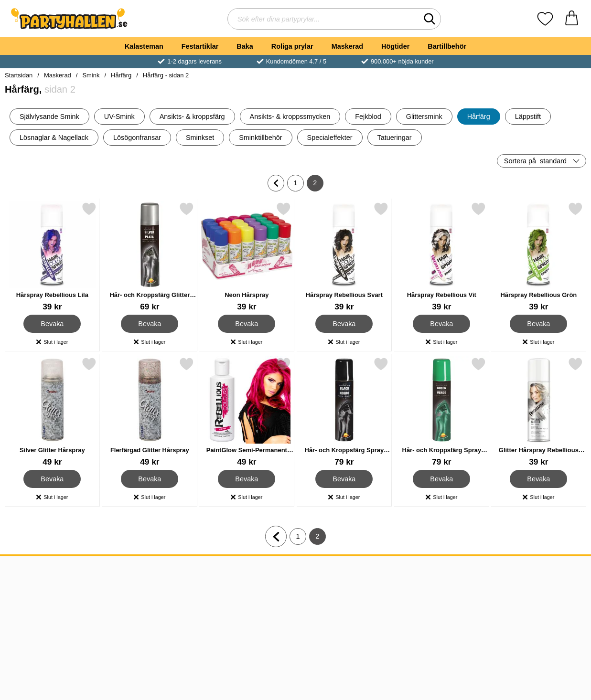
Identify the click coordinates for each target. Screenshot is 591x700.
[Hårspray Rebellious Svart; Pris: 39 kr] (344, 257)
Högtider (395, 46)
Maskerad (347, 46)
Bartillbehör (447, 46)
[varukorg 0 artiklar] (572, 19)
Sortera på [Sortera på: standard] (535, 161)
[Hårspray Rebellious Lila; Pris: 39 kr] (52, 257)
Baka (245, 46)
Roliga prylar (292, 46)
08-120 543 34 (274, 586)
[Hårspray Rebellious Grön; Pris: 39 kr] (539, 257)
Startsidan (19, 75)
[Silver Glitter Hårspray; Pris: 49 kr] (52, 412)
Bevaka (52, 324)
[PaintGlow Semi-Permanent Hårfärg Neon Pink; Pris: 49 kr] (247, 412)
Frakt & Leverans (36, 609)
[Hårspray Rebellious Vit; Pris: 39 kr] (442, 257)
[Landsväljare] (538, 576)
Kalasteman (144, 46)
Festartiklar (200, 46)
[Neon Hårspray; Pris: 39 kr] (247, 257)
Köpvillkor (24, 597)
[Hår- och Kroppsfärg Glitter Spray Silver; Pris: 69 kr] (150, 257)
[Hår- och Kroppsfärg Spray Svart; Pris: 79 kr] (344, 412)
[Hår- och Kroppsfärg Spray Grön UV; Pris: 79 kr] (442, 412)
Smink (91, 75)
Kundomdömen (33, 620)
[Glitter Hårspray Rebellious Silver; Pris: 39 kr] (539, 412)
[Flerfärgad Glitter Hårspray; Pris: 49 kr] (150, 412)
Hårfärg (121, 75)
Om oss (20, 586)
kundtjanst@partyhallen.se (294, 597)
